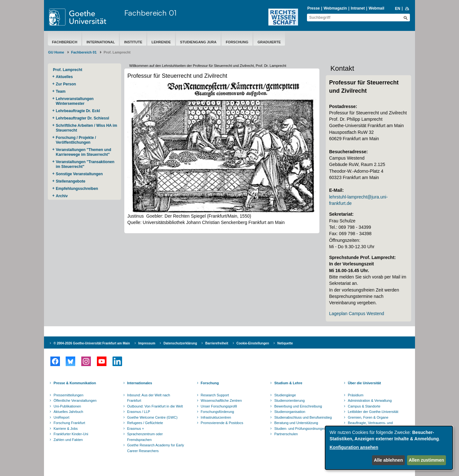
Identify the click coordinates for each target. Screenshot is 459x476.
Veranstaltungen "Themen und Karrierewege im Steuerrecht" (84, 152)
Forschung (237, 42)
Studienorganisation (290, 412)
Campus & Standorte (364, 406)
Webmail (377, 8)
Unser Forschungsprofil (219, 406)
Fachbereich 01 (150, 13)
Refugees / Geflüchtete (145, 423)
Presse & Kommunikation (75, 383)
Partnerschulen (286, 434)
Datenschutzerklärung (180, 343)
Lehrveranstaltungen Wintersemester (75, 101)
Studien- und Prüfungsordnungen (300, 429)
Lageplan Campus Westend (357, 314)
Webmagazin (335, 8)
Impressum (147, 343)
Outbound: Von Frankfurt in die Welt (155, 406)
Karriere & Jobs (66, 429)
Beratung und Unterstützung (296, 423)
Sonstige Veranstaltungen (79, 174)
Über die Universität (364, 383)
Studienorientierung (289, 400)
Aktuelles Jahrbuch (68, 412)
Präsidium (356, 395)
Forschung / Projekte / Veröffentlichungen (76, 140)
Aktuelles (64, 77)
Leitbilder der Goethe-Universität (373, 412)
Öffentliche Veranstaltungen (75, 400)
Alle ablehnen (388, 460)
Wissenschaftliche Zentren (221, 400)
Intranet (358, 8)
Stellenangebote (71, 181)
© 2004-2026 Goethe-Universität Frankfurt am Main (92, 343)
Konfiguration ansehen (354, 447)
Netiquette (285, 343)
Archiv (62, 196)
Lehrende (161, 42)
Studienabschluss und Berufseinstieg (303, 417)
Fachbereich (65, 42)
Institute (133, 42)
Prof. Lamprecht (68, 70)
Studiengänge (285, 395)
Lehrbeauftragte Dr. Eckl (78, 111)
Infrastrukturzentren (216, 417)
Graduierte (269, 42)
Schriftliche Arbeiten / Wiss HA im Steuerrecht (86, 128)
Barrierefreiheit (217, 343)
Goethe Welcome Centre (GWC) (152, 417)
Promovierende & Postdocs (222, 423)
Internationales (140, 383)
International (101, 42)
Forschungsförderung (218, 412)
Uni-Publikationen (67, 406)
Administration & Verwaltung (370, 400)
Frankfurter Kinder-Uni (71, 434)
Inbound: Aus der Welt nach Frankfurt (149, 398)
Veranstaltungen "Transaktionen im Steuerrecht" (85, 164)
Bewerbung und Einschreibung (298, 406)
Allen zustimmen (426, 460)
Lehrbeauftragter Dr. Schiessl (82, 118)
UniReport (62, 417)
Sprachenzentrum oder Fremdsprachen (145, 437)
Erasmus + (136, 429)
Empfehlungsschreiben (77, 189)
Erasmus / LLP (139, 412)
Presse (313, 8)
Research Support (215, 395)
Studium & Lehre (288, 383)
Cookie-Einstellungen (253, 343)
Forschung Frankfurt (69, 423)
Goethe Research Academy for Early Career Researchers (156, 448)
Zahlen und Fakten (68, 440)
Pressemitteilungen (69, 395)
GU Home (56, 52)
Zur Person (66, 84)
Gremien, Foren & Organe (368, 417)
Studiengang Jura (198, 42)
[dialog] (389, 448)
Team (61, 91)
